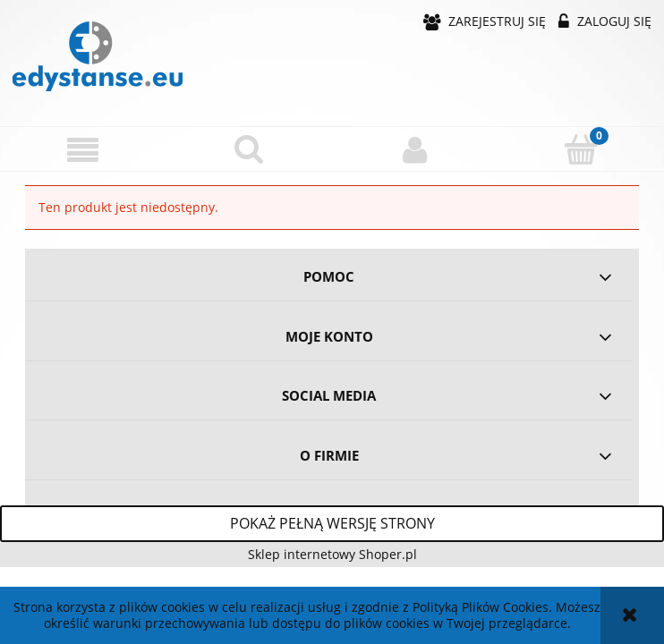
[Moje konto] (415, 149)
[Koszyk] (582, 148)
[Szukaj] (250, 148)
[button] (83, 150)
